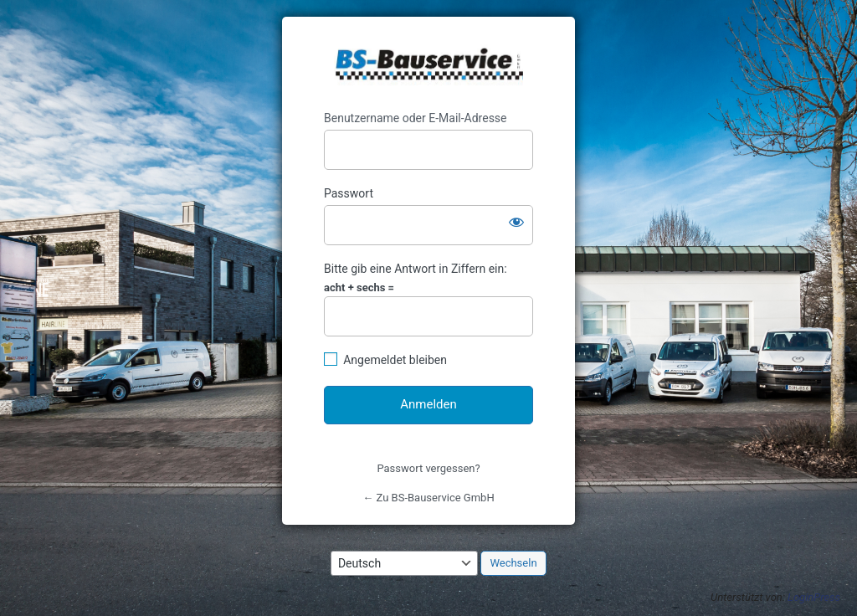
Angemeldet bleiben (395, 360)
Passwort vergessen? (428, 468)
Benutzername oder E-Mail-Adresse (416, 118)
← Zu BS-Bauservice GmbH (428, 498)
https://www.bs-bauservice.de (429, 64)
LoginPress (814, 597)
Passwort (349, 193)
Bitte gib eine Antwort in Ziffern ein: (416, 269)
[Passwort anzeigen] (516, 222)
